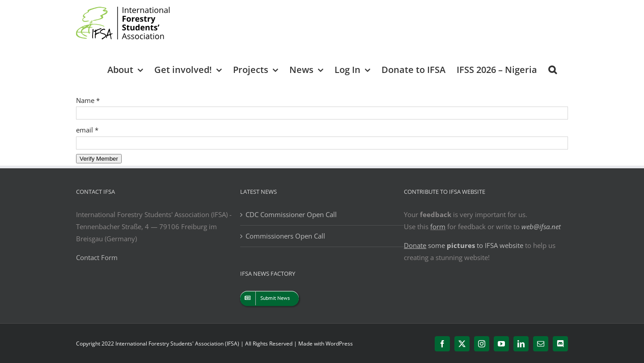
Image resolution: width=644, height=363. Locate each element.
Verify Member (99, 159)
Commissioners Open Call (285, 236)
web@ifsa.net (541, 226)
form (438, 226)
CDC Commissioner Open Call (291, 214)
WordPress (339, 344)
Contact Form (97, 257)
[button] (553, 69)
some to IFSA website (464, 245)
